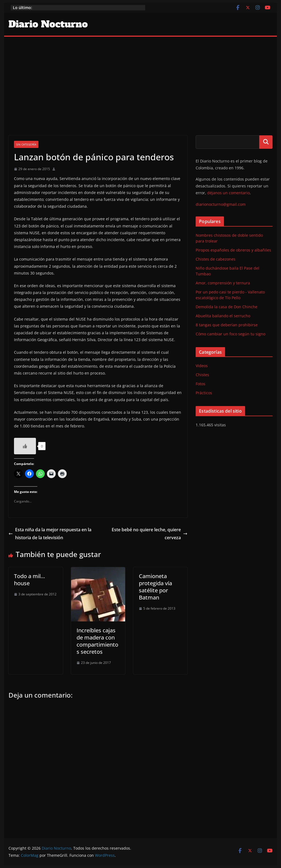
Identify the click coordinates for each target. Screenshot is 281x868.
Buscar (266, 142)
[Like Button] (25, 446)
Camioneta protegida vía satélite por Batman (155, 587)
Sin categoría (26, 144)
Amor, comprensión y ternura (223, 283)
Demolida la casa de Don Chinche (227, 307)
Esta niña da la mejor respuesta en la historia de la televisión (50, 534)
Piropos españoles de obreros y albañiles (233, 250)
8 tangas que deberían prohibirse (227, 325)
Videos (202, 366)
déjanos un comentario (228, 193)
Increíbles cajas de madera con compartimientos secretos (97, 641)
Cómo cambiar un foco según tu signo (231, 334)
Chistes (202, 375)
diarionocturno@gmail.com (221, 204)
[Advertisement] (140, 78)
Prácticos (204, 393)
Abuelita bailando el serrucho (223, 316)
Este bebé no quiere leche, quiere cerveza (150, 534)
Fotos (200, 384)
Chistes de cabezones (216, 259)
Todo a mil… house (29, 580)
